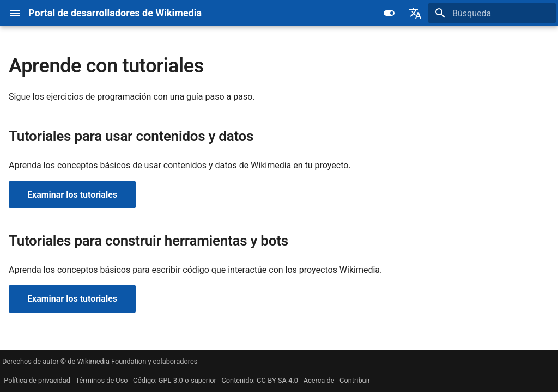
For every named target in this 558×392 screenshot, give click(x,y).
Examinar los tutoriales (72, 195)
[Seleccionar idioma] (415, 13)
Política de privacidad (37, 380)
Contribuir (355, 380)
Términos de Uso (102, 380)
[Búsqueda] (492, 13)
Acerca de (319, 380)
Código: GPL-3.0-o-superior (175, 380)
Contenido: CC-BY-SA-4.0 (260, 380)
